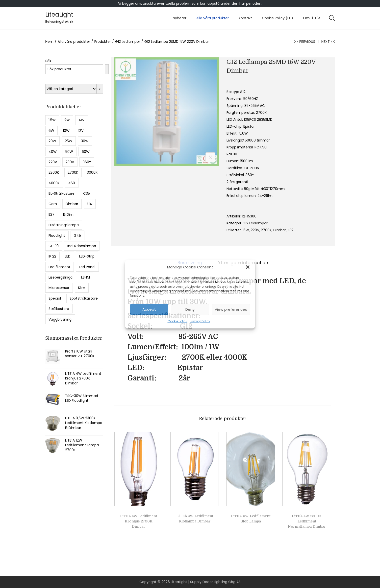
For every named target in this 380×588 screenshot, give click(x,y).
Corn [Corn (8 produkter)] (53, 204)
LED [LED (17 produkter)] (68, 256)
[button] (248, 267)
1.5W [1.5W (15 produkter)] (52, 120)
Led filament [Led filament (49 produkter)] (59, 267)
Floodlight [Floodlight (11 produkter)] (57, 235)
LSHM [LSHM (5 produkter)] (86, 277)
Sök (48, 61)
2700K (266, 230)
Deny (190, 309)
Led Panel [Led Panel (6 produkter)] (87, 267)
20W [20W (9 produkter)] (52, 141)
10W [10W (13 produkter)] (66, 131)
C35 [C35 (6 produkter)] (87, 193)
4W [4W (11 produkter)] (81, 120)
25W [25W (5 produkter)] (69, 141)
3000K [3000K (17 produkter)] (92, 172)
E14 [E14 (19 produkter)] (89, 204)
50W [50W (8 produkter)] (69, 152)
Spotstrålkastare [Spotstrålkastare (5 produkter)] (84, 298)
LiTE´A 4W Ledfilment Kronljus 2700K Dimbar (139, 521)
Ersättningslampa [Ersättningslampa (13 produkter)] (64, 225)
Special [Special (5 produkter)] (55, 298)
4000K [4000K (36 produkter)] (54, 183)
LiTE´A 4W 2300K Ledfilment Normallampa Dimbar (307, 521)
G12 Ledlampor (128, 42)
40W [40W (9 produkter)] (53, 152)
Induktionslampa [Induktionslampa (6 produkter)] (82, 246)
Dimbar (280, 230)
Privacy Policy (200, 321)
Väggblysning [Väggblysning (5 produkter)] (60, 319)
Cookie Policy (177, 321)
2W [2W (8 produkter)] (67, 120)
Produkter (103, 42)
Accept (149, 309)
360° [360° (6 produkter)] (87, 162)
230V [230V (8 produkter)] (70, 162)
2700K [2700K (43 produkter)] (73, 172)
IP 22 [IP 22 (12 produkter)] (52, 256)
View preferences (231, 309)
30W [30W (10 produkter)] (85, 141)
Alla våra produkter (74, 42)
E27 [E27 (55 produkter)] (51, 214)
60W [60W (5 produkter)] (86, 152)
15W (246, 230)
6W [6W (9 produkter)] (51, 131)
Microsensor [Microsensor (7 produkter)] (59, 288)
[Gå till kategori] (100, 89)
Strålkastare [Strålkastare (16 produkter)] (59, 309)
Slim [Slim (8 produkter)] (82, 288)
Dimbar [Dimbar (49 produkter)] (72, 204)
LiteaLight (59, 14)
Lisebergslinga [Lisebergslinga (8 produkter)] (61, 277)
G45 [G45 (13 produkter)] (77, 235)
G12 (291, 230)
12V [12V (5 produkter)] (81, 131)
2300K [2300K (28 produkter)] (54, 172)
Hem (49, 42)
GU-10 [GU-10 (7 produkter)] (54, 246)
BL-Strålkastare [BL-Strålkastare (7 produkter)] (62, 193)
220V (255, 230)
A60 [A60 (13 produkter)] (72, 183)
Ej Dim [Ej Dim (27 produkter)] (68, 214)
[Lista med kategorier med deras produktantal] (71, 89)
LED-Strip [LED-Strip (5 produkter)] (87, 256)
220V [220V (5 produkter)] (53, 162)
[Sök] (107, 69)
